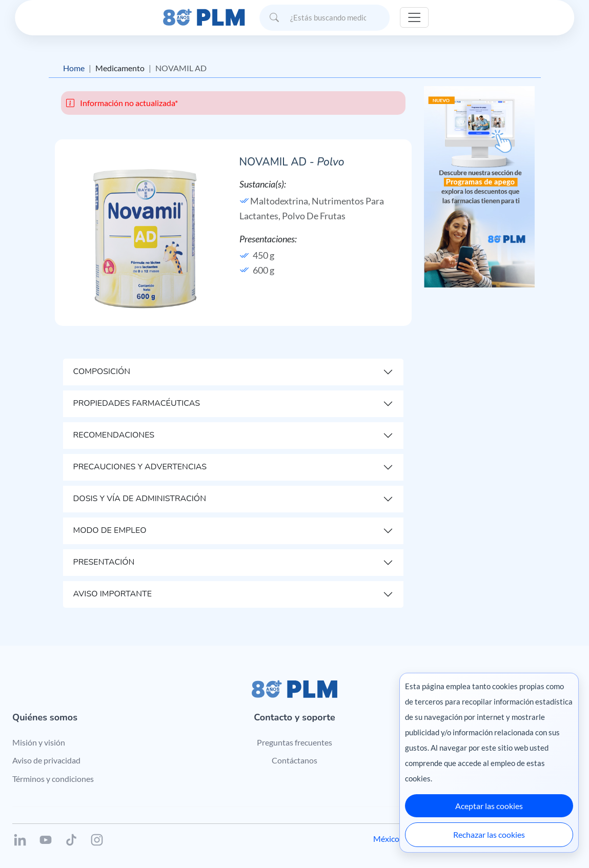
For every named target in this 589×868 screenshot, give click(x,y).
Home (74, 68)
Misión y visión (39, 742)
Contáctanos (294, 760)
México (386, 839)
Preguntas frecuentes (294, 742)
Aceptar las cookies (489, 806)
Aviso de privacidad (46, 760)
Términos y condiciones (53, 779)
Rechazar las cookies (489, 834)
